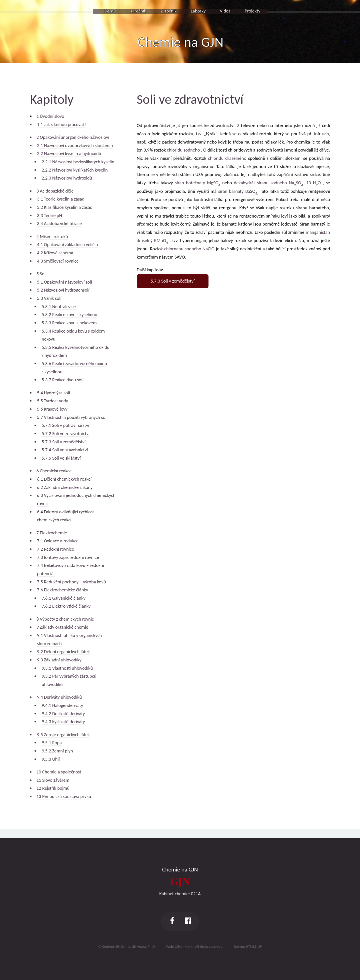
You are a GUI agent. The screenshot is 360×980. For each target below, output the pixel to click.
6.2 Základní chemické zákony (65, 487)
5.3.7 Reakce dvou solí (63, 380)
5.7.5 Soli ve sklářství (61, 458)
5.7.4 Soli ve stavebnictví (65, 450)
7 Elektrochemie (52, 533)
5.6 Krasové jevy (52, 409)
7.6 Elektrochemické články (62, 590)
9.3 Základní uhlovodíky (59, 660)
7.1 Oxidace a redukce (58, 541)
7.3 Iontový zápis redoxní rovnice (68, 557)
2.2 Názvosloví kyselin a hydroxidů (69, 153)
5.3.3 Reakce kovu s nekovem (69, 323)
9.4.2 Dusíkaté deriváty (63, 714)
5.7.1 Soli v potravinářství (65, 425)
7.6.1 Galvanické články (64, 598)
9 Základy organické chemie (62, 627)
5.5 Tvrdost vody (52, 401)
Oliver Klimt (184, 946)
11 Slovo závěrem (53, 780)
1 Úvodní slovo (50, 116)
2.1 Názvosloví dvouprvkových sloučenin (75, 145)
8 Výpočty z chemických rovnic (65, 619)
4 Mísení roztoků (52, 236)
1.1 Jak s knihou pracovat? (62, 124)
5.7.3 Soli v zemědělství (64, 442)
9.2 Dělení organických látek (63, 652)
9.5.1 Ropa (52, 743)
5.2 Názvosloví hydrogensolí (63, 290)
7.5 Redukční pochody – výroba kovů (71, 582)
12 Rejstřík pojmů (53, 788)
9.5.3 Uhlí (51, 759)
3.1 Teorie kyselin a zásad (61, 199)
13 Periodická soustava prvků (64, 796)
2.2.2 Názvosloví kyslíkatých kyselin (75, 170)
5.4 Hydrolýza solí (53, 393)
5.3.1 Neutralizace (59, 306)
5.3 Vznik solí (49, 298)
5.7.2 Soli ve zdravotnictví (66, 433)
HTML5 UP (254, 946)
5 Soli (42, 274)
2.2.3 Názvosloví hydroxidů (67, 178)
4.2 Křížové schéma (55, 253)
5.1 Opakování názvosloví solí (64, 282)
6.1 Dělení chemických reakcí (64, 479)
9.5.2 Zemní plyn (57, 751)
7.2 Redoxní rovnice (55, 549)
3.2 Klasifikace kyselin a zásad (65, 207)
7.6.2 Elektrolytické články (66, 606)
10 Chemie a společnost (59, 772)
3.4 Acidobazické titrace (59, 223)
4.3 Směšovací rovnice (58, 261)
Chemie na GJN (180, 42)
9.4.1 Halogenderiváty (62, 705)
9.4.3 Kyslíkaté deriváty (63, 722)
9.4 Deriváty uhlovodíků (59, 697)
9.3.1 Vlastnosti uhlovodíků (67, 668)
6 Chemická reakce (54, 471)
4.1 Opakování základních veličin (67, 244)
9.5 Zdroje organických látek (63, 735)
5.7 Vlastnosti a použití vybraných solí (72, 417)
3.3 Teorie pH (49, 215)
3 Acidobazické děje (55, 191)
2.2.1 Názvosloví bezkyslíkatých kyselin (78, 162)
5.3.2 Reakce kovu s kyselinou (69, 314)
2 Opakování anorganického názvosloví (73, 137)
